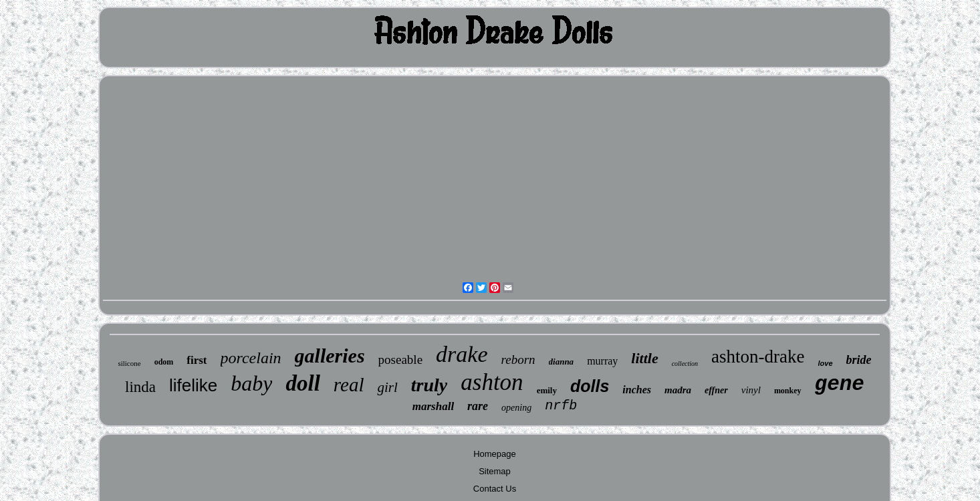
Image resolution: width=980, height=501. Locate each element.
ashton (492, 382)
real (349, 385)
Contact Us (495, 489)
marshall (433, 406)
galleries (330, 356)
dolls (590, 386)
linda (140, 387)
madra (678, 390)
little (644, 358)
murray (602, 361)
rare (478, 406)
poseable (400, 360)
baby (251, 383)
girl (387, 387)
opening (516, 408)
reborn (518, 360)
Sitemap (495, 471)
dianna (562, 362)
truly (429, 385)
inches (637, 390)
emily (547, 390)
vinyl (751, 390)
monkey (788, 391)
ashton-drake (758, 357)
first (197, 360)
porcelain (251, 358)
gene (840, 384)
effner (716, 390)
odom (164, 362)
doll (302, 383)
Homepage (495, 454)
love (826, 363)
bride (859, 360)
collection (685, 364)
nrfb (561, 406)
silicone (129, 363)
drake (462, 354)
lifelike (193, 385)
